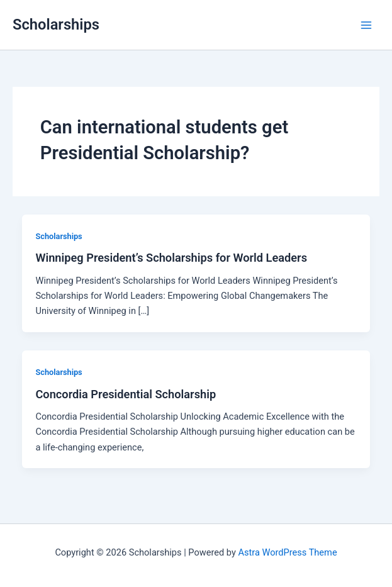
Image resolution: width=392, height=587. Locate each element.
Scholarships (56, 25)
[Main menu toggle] (366, 25)
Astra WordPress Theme (287, 552)
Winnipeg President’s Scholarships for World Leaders (171, 258)
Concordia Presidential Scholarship (126, 394)
